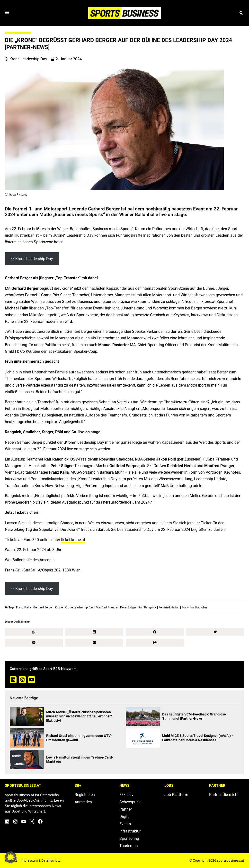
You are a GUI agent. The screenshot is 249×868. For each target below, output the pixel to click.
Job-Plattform (176, 795)
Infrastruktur (130, 831)
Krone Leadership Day (79, 607)
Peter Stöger (128, 607)
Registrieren (85, 795)
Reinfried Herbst (169, 607)
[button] (241, 13)
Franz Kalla (24, 607)
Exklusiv (126, 795)
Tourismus (129, 846)
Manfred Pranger (107, 607)
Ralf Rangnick (147, 607)
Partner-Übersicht (224, 795)
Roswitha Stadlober (194, 607)
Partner (126, 809)
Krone (59, 607)
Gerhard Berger (43, 607)
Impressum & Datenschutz (41, 860)
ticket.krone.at (73, 540)
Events (125, 824)
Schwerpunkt (131, 802)
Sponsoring (129, 838)
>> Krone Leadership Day (32, 259)
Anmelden (83, 802)
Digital (125, 817)
